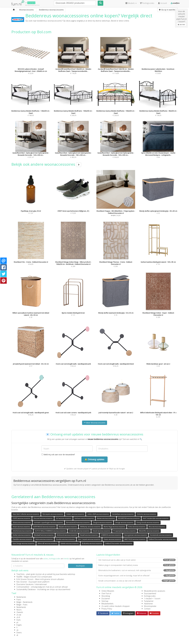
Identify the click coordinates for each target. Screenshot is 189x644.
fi (17, 627)
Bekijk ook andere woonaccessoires (46, 164)
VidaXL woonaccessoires (75, 514)
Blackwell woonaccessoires (44, 535)
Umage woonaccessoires (124, 523)
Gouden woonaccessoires (65, 539)
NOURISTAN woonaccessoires (129, 518)
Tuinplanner (149, 601)
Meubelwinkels (107, 604)
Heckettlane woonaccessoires (123, 514)
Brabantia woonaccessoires (92, 543)
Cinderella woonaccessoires (79, 531)
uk (17, 630)
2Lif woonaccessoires (64, 518)
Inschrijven (80, 566)
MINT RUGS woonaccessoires (135, 539)
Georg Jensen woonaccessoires (136, 535)
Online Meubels (108, 591)
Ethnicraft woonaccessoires (48, 543)
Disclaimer (106, 599)
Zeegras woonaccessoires (102, 523)
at (17, 635)
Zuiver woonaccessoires (112, 539)
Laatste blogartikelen (108, 555)
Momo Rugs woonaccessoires (114, 527)
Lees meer (181, 24)
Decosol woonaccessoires (43, 518)
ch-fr (18, 617)
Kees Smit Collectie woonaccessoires (26, 514)
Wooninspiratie (150, 606)
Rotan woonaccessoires (21, 527)
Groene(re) (31, 3)
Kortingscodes (150, 596)
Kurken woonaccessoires (22, 535)
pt (17, 622)
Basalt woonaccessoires (89, 535)
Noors (19, 610)
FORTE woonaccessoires (22, 518)
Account (162, 3)
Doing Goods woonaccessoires (148, 523)
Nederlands (21, 597)
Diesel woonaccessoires (101, 531)
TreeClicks (21, 574)
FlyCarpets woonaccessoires (53, 514)
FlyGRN (19, 577)
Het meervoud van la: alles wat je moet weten (137, 560)
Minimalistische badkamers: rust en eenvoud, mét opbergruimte (137, 570)
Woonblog (106, 596)
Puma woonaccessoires (137, 527)
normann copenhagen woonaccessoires (48, 523)
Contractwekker (23, 587)
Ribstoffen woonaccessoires (149, 531)
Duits (19, 620)
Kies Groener (22, 582)
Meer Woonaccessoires (95, 423)
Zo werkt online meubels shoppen (116, 606)
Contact (147, 609)
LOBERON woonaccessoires (111, 535)
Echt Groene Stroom (25, 579)
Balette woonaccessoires (70, 543)
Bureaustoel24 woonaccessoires (78, 523)
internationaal (41, 584)
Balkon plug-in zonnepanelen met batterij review (137, 565)
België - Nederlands (24, 602)
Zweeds (20, 612)
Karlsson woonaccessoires (84, 518)
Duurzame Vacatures (25, 584)
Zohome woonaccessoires (146, 514)
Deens (19, 633)
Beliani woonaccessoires (106, 518)
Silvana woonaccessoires (22, 523)
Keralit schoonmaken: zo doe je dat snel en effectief (137, 581)
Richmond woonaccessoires (67, 535)
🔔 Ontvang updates (94, 459)
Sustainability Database (26, 589)
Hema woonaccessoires (44, 539)
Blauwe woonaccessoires (68, 527)
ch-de (19, 615)
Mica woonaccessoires (157, 527)
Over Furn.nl (106, 593)
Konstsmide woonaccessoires (161, 535)
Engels (19, 625)
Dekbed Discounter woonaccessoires (162, 539)
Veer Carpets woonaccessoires (89, 539)
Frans (19, 600)
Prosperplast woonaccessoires (125, 531)
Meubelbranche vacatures (155, 591)
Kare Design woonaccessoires (24, 543)
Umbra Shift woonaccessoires (98, 514)
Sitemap (105, 601)
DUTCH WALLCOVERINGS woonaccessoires (50, 531)
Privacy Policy (107, 609)
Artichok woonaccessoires (22, 531)
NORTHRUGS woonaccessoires (44, 527)
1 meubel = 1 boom (152, 599)
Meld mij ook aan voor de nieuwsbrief (58, 455)
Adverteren (148, 604)
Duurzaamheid (150, 593)
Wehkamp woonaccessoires (90, 527)
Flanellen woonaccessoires (22, 539)
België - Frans (22, 605)
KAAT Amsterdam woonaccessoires (156, 518)
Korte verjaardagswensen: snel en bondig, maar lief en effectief (137, 576)
